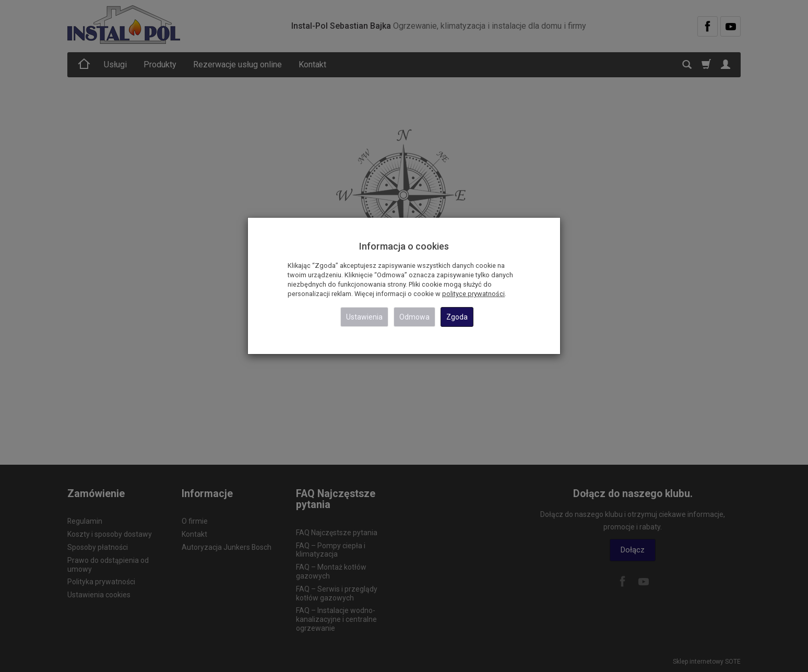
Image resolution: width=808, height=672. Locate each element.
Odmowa (414, 317)
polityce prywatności (473, 294)
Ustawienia (364, 317)
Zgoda (457, 317)
